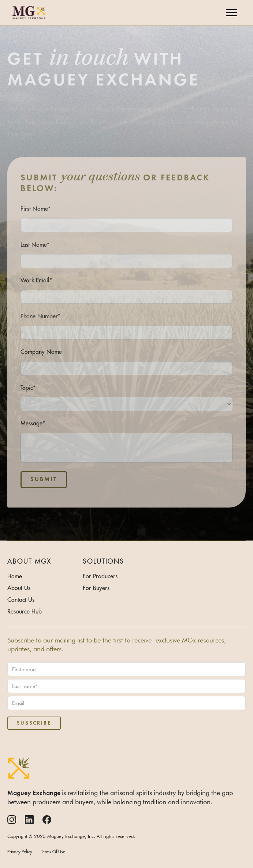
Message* (33, 423)
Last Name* (35, 245)
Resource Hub (25, 611)
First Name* (36, 209)
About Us (19, 588)
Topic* (28, 388)
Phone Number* (40, 316)
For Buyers (96, 588)
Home (15, 576)
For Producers (100, 576)
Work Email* (36, 280)
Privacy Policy (20, 852)
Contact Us (21, 600)
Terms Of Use (53, 852)
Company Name (41, 352)
